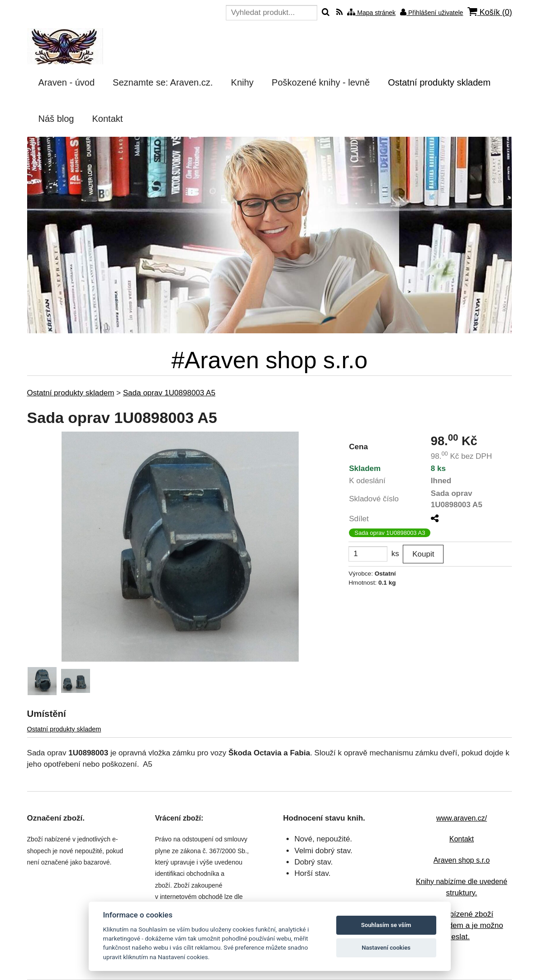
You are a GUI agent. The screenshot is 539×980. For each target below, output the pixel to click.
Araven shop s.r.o (462, 860)
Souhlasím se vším (386, 925)
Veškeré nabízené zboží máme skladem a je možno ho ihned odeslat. (457, 926)
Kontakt (462, 839)
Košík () (490, 12)
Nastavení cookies (386, 948)
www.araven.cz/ (462, 818)
